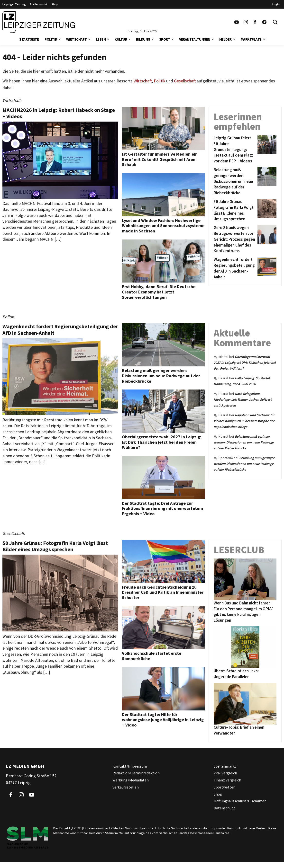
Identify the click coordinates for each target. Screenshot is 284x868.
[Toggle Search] (275, 22)
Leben (101, 39)
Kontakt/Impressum (130, 766)
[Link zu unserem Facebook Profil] (255, 22)
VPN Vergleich (225, 773)
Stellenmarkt (39, 4)
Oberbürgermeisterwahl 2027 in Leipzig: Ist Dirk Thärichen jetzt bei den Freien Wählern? (245, 363)
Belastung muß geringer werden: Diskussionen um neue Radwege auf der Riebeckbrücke (244, 442)
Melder (225, 39)
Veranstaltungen (195, 39)
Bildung (143, 39)
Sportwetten (224, 787)
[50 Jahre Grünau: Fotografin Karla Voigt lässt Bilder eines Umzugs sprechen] (235, 210)
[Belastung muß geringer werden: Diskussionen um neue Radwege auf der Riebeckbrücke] (235, 182)
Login (276, 4)
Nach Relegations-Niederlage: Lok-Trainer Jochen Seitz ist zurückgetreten (243, 399)
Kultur (121, 39)
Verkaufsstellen (126, 787)
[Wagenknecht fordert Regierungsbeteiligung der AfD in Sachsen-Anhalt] (235, 268)
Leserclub (239, 550)
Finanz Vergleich (227, 780)
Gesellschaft (185, 81)
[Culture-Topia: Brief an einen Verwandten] (245, 704)
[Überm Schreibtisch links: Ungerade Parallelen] (245, 647)
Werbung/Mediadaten (131, 780)
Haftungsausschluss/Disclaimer (240, 801)
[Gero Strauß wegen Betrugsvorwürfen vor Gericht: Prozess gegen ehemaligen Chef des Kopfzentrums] (235, 239)
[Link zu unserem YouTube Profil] (237, 22)
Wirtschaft (77, 39)
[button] (60, 39)
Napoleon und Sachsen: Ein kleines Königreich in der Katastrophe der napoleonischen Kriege (244, 421)
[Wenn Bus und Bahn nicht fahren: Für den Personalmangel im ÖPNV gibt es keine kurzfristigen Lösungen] (245, 579)
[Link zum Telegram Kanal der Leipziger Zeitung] (264, 22)
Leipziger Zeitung (14, 4)
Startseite (29, 39)
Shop (55, 4)
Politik (51, 39)
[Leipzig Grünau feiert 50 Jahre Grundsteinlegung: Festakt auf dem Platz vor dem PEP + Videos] (235, 150)
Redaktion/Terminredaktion (136, 773)
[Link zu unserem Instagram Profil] (246, 22)
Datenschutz (224, 808)
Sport (165, 39)
